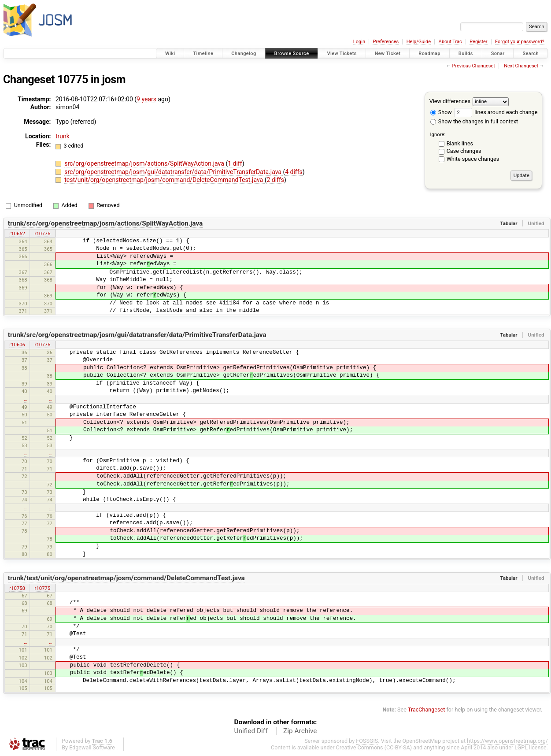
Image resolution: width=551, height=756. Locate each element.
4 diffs (294, 172)
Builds (466, 54)
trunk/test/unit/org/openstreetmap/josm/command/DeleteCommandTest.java (126, 578)
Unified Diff (251, 731)
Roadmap (429, 54)
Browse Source (292, 54)
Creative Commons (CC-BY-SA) (374, 747)
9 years (146, 99)
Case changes (464, 151)
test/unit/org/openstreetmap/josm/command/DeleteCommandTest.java (164, 180)
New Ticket (388, 54)
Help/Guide (419, 42)
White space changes (473, 159)
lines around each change (496, 112)
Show (441, 112)
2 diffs (275, 180)
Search (531, 54)
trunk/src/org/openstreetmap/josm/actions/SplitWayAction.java (105, 223)
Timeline (203, 54)
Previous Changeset (473, 66)
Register (478, 42)
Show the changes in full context (474, 121)
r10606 (17, 345)
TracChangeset (427, 710)
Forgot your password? (520, 42)
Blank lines (460, 143)
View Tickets (342, 54)
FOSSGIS (367, 741)
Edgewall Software (92, 747)
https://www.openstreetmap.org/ (507, 741)
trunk (63, 136)
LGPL (521, 747)
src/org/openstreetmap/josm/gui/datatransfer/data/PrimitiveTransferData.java (174, 172)
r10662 (17, 233)
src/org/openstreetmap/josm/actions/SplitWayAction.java (145, 163)
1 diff (235, 163)
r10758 (17, 588)
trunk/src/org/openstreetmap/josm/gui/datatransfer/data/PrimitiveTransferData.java (137, 335)
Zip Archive (300, 731)
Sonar (498, 54)
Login (359, 42)
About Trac (450, 42)
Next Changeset (521, 66)
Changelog (244, 54)
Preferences (386, 42)
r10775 (43, 233)
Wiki (170, 54)
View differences (450, 101)
